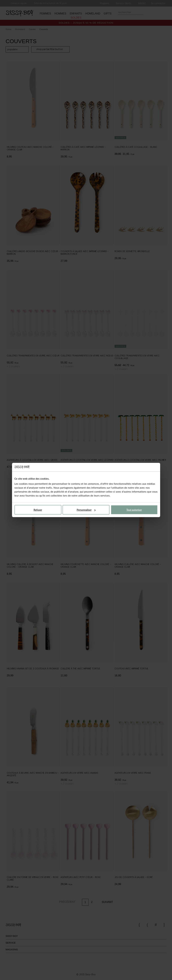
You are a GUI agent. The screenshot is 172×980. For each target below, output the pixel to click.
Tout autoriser (134, 510)
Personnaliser (86, 510)
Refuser (38, 510)
